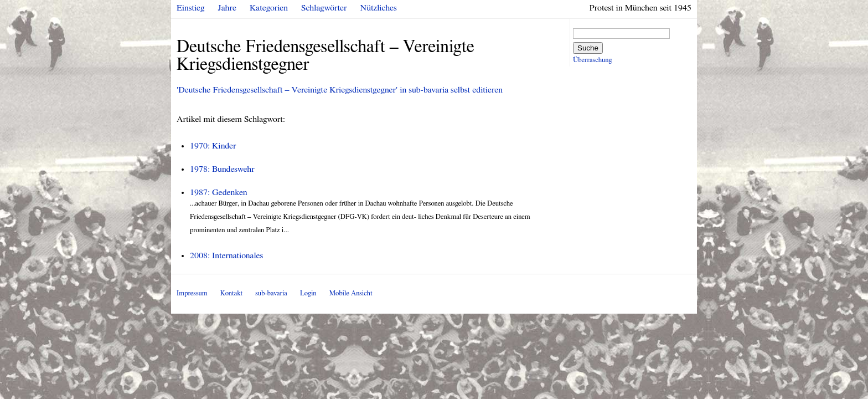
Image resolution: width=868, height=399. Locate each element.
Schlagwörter (324, 8)
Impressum (192, 293)
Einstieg (191, 8)
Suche (588, 48)
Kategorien (269, 8)
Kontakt (231, 293)
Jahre (227, 8)
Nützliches (379, 8)
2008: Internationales (226, 255)
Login (308, 293)
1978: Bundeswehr (222, 169)
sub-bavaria (271, 293)
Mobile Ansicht (351, 293)
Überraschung (592, 60)
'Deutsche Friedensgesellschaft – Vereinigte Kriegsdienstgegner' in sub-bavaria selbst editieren (340, 90)
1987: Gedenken (219, 192)
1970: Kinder (213, 146)
